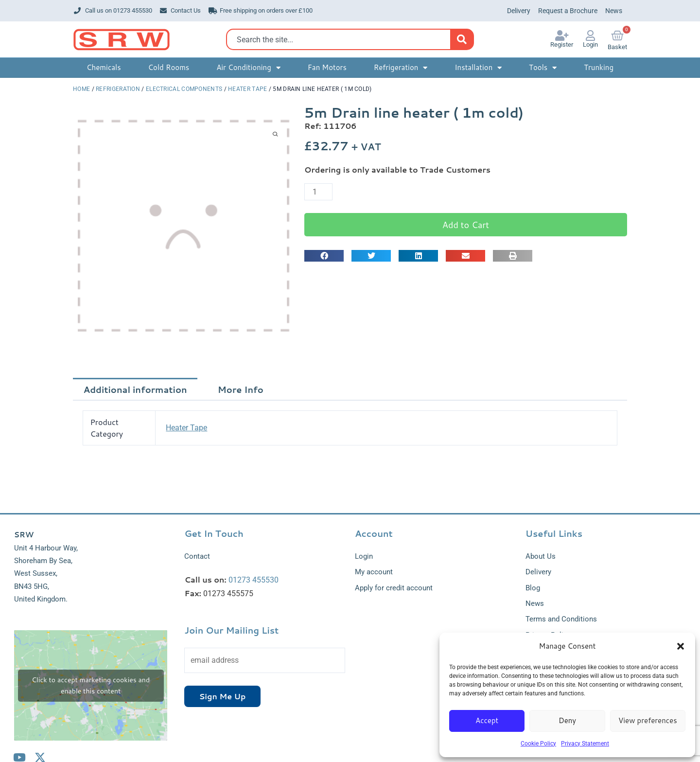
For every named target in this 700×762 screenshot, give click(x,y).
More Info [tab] (241, 390)
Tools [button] (543, 68)
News (614, 11)
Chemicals (104, 67)
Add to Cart (466, 225)
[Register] (562, 35)
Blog (533, 588)
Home (81, 89)
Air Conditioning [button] (248, 68)
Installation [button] (478, 68)
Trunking (599, 67)
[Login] (591, 35)
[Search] (462, 39)
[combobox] (341, 39)
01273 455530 (254, 580)
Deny (567, 720)
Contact (197, 556)
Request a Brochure (568, 11)
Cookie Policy (538, 744)
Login (590, 44)
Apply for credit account (394, 588)
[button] (681, 646)
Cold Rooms (168, 67)
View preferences (648, 720)
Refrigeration (118, 89)
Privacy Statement (585, 744)
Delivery (519, 11)
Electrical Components (184, 89)
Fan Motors (327, 67)
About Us (541, 556)
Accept (487, 720)
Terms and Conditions (561, 620)
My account (374, 572)
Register (562, 44)
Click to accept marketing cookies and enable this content (91, 685)
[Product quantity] (318, 192)
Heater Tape (247, 89)
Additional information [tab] (135, 390)
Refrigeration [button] (401, 68)
